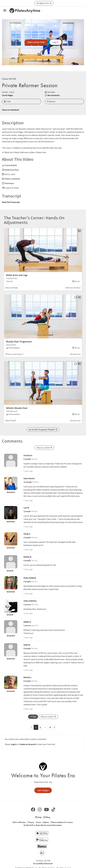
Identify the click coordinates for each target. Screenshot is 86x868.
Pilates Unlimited (12, 179)
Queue (51, 101)
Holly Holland (30, 578)
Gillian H (27, 622)
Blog (47, 817)
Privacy (31, 822)
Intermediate (11, 165)
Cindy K (27, 534)
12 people (28, 482)
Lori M (26, 508)
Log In (14, 744)
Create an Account (27, 744)
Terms (38, 822)
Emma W (27, 557)
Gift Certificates (19, 822)
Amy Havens (29, 478)
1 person (27, 604)
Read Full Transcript (11, 202)
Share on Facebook (11, 110)
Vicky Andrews (30, 601)
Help (38, 817)
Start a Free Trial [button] (36, 42)
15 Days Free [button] (44, 3)
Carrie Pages (7, 95)
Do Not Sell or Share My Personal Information (43, 825)
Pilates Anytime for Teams (62, 822)
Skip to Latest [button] (44, 448)
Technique (9, 183)
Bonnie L (27, 677)
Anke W (27, 645)
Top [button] (33, 717)
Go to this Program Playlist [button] (43, 430)
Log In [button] (56, 42)
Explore (46, 822)
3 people (27, 511)
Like (7, 101)
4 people (27, 560)
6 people (27, 459)
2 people (27, 537)
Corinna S (28, 455)
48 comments (54, 95)
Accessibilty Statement (43, 863)
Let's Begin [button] (43, 790)
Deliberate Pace (12, 170)
